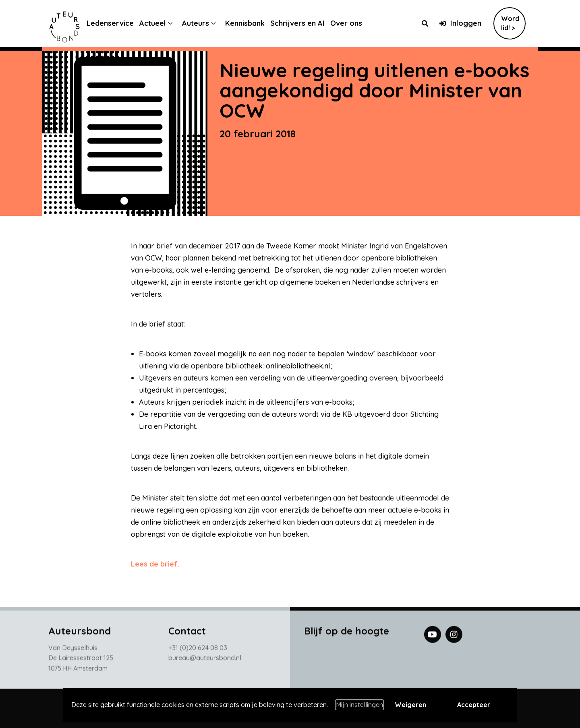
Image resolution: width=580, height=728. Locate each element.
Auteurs (202, 23)
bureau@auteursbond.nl (205, 660)
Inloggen (460, 23)
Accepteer (474, 705)
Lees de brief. (155, 564)
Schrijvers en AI (303, 23)
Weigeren (410, 705)
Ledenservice (116, 23)
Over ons (352, 23)
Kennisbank (251, 23)
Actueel (159, 23)
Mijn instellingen (359, 705)
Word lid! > (510, 23)
